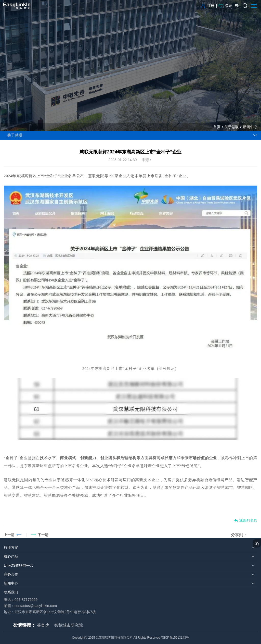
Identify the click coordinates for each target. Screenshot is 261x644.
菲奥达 (43, 625)
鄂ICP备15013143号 (175, 638)
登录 (225, 6)
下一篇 (43, 535)
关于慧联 (232, 127)
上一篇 (9, 535)
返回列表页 (245, 520)
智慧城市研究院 (69, 625)
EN (237, 6)
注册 (208, 6)
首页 (217, 127)
